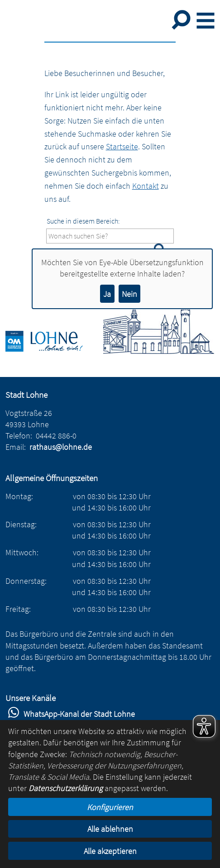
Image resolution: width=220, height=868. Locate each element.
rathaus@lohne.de (61, 447)
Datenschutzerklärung (66, 788)
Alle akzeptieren (110, 851)
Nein (129, 294)
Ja (107, 294)
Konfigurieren (110, 807)
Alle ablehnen (110, 829)
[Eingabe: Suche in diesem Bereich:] (110, 236)
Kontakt (146, 186)
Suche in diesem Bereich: (83, 221)
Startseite (122, 146)
